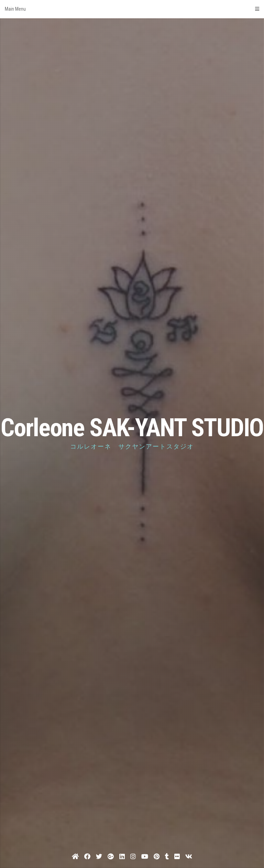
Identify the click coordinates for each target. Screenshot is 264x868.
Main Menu (132, 9)
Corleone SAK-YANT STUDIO (132, 428)
